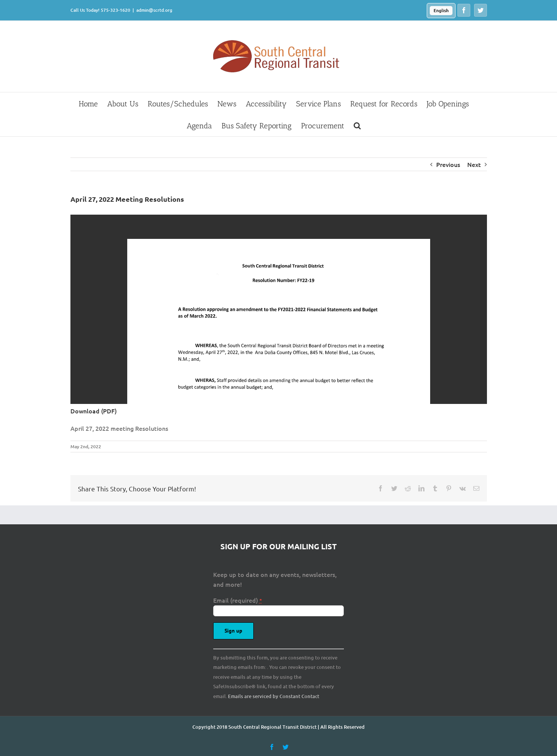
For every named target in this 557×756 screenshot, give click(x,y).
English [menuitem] (441, 10)
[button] (357, 125)
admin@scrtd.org (154, 10)
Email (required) (238, 600)
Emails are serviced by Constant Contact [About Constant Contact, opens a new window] (274, 696)
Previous (448, 164)
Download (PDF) (94, 411)
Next (474, 164)
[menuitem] (441, 11)
